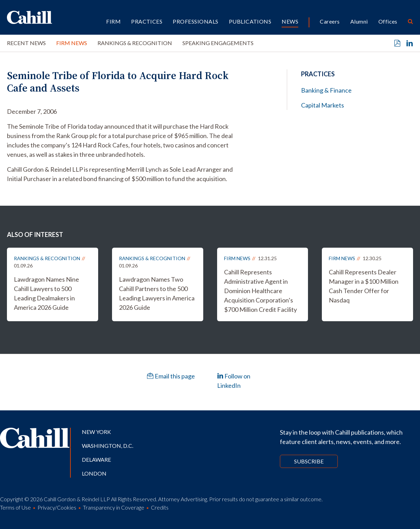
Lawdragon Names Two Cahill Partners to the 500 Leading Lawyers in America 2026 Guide (157, 293)
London (94, 473)
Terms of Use (15, 507)
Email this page (171, 376)
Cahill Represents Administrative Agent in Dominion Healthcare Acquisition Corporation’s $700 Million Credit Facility (260, 291)
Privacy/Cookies (57, 507)
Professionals (195, 21)
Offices (388, 21)
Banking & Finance (326, 90)
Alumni (359, 21)
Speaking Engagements (218, 43)
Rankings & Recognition (135, 43)
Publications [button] (250, 21)
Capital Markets (323, 105)
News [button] (290, 21)
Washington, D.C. (108, 446)
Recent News (26, 43)
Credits (160, 507)
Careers (330, 21)
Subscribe (309, 461)
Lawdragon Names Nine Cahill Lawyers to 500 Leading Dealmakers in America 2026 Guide (46, 293)
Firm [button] (113, 21)
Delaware (96, 459)
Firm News (72, 43)
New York (96, 432)
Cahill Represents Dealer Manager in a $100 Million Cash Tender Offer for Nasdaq (364, 286)
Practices (147, 21)
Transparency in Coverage (114, 507)
